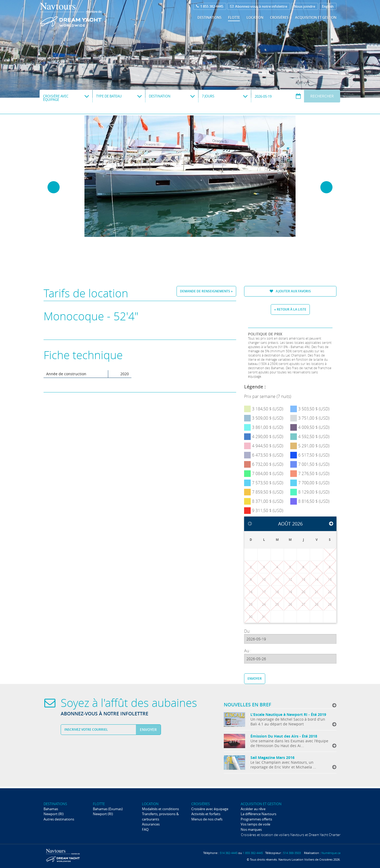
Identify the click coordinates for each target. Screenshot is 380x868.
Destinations (209, 17)
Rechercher (322, 96)
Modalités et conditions (160, 809)
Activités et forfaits (206, 814)
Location (255, 17)
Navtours (81, 15)
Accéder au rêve (253, 809)
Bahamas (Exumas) (108, 809)
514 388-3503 (292, 853)
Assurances (151, 824)
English (328, 6)
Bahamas (51, 809)
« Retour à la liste (290, 309)
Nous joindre (305, 6)
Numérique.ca (331, 853)
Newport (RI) (54, 814)
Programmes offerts (256, 819)
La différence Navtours (258, 814)
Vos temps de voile (255, 824)
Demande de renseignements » (206, 291)
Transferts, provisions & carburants (160, 816)
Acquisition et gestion (316, 17)
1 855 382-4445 (210, 6)
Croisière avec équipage (210, 809)
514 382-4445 (229, 853)
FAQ (145, 829)
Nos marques (251, 829)
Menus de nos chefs (207, 819)
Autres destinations (59, 819)
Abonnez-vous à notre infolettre (259, 6)
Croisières (279, 17)
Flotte (234, 17)
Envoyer (255, 679)
